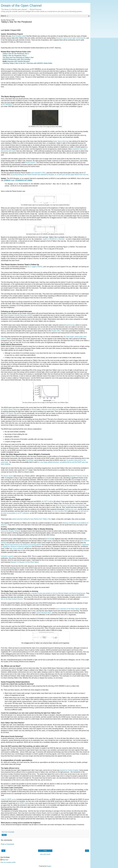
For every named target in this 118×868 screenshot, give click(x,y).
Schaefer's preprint (7, 556)
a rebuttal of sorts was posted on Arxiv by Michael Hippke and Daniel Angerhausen (58, 593)
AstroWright (30, 460)
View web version (45, 854)
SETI (27, 470)
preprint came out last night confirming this (72, 38)
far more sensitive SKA (60, 511)
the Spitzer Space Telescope (10, 409)
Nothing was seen (71, 509)
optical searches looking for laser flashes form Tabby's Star (31, 519)
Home (45, 851)
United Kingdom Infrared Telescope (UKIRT (18, 315)
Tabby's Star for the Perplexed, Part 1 (16, 54)
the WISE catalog (23, 803)
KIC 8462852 (7, 104)
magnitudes (85, 545)
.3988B (29, 180)
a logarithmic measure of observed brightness (16, 546)
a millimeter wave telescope (49, 409)
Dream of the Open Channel (21, 6)
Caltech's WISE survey (8, 799)
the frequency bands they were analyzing (71, 505)
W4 (56, 803)
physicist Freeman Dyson (78, 476)
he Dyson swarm (7, 476)
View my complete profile (8, 862)
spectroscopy (70, 325)
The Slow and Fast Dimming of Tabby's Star (18, 57)
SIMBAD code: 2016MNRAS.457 (16, 180)
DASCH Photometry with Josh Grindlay (17, 59)
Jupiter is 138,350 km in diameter (54, 239)
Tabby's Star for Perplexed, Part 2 (15, 56)
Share (4, 835)
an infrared (33, 409)
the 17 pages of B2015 (35, 267)
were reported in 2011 (38, 173)
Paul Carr (5, 860)
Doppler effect (56, 331)
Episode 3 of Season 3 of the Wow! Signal (25, 562)
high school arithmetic (17, 548)
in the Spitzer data (11, 413)
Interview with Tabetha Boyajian (18, 61)
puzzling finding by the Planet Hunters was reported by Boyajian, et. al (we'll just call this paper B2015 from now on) (50, 175)
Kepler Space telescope (61, 141)
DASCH (48, 539)
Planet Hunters (30, 163)
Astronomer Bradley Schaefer (11, 531)
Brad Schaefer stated (19, 36)
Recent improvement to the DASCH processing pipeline (23, 545)
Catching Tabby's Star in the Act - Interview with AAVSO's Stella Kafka (27, 63)
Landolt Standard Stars (43, 613)
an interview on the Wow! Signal (69, 609)
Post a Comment (7, 844)
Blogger (49, 866)
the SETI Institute (47, 501)
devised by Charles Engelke (69, 770)
